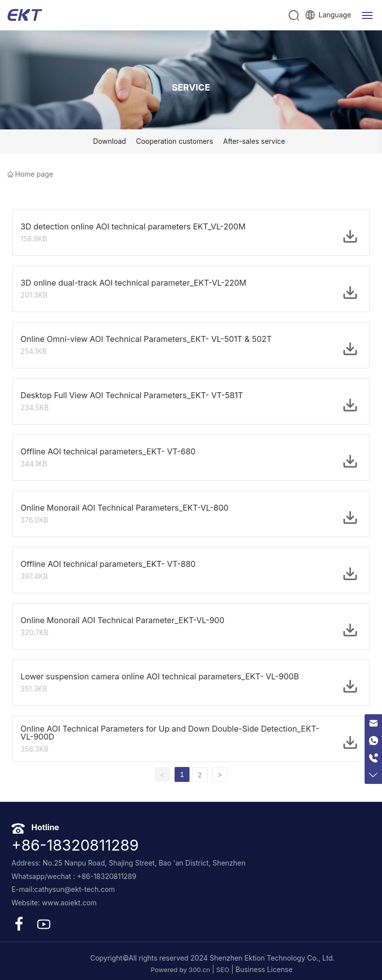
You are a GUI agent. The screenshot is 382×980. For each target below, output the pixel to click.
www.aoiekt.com (69, 903)
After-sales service (254, 141)
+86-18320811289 (75, 845)
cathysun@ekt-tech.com (75, 889)
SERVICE (191, 87)
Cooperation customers (174, 141)
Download (109, 141)
